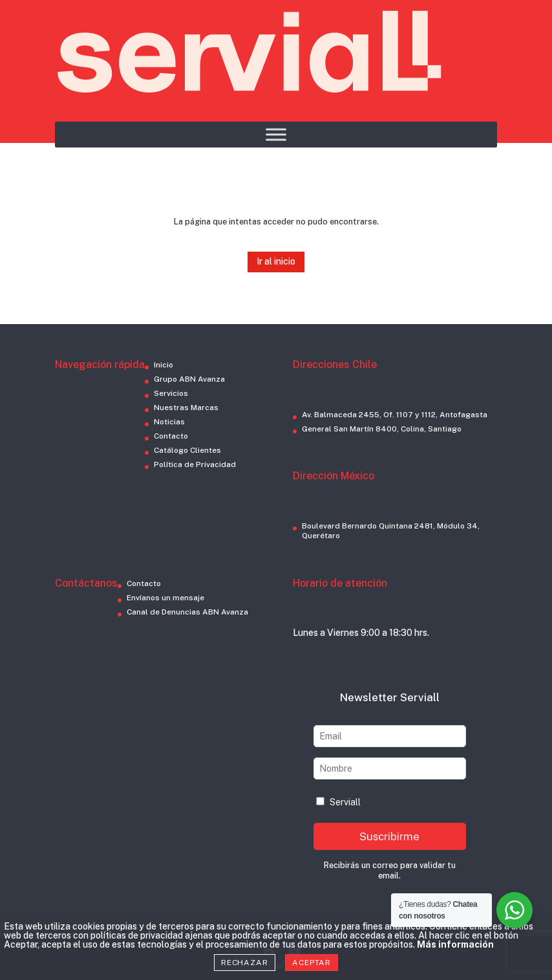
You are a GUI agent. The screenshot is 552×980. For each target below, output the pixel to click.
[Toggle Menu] (276, 134)
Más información (455, 944)
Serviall (338, 802)
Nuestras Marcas (186, 408)
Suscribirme (389, 836)
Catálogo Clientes (187, 450)
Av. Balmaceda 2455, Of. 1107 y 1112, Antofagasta (395, 415)
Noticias (169, 422)
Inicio (164, 365)
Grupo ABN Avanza (189, 379)
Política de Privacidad (195, 464)
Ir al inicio (276, 261)
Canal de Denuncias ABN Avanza (187, 612)
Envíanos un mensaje (165, 598)
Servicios (171, 393)
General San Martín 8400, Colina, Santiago (382, 429)
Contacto (171, 436)
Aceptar (312, 963)
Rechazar (245, 963)
